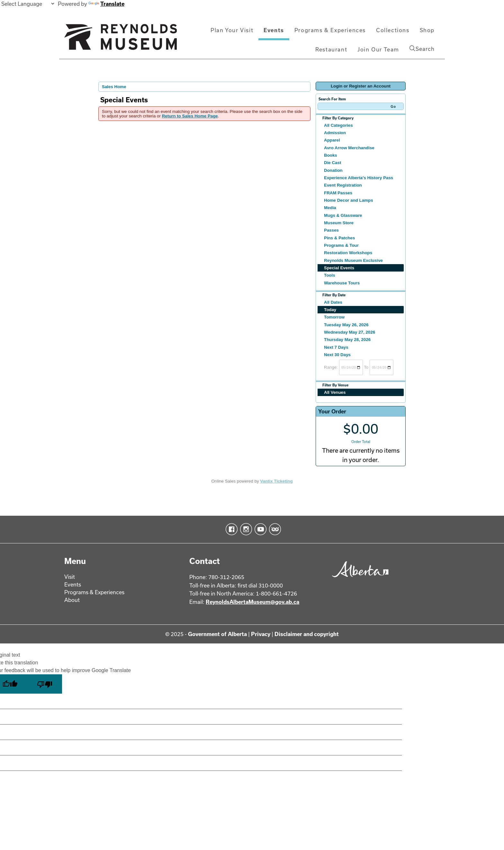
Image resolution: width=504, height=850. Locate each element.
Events (274, 30)
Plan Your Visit (232, 30)
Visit (70, 577)
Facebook (230, 529)
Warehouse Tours (342, 283)
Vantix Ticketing (276, 481)
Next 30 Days (337, 355)
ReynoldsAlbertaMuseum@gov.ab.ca (252, 602)
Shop (427, 30)
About (72, 600)
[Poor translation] (45, 684)
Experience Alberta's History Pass (359, 178)
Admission (335, 133)
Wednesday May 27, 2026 (350, 332)
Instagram (245, 529)
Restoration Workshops (348, 253)
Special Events (339, 268)
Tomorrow (334, 317)
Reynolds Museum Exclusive (353, 260)
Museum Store (339, 223)
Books (331, 155)
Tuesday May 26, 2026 (346, 325)
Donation (333, 170)
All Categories (338, 125)
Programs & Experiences (330, 30)
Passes (331, 230)
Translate (106, 4)
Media (330, 208)
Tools (330, 275)
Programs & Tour (341, 245)
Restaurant (331, 49)
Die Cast (333, 163)
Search (422, 49)
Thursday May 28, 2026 (347, 340)
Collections (393, 30)
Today (330, 310)
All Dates (333, 302)
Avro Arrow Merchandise (349, 148)
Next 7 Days (336, 347)
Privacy (261, 634)
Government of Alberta (217, 634)
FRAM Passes (338, 193)
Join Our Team (378, 49)
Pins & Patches (339, 238)
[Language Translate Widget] (28, 4)
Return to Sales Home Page (190, 116)
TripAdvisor (274, 529)
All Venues (335, 392)
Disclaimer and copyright (307, 634)
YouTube (259, 529)
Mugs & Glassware (343, 215)
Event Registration (343, 185)
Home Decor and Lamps (349, 200)
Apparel (332, 140)
